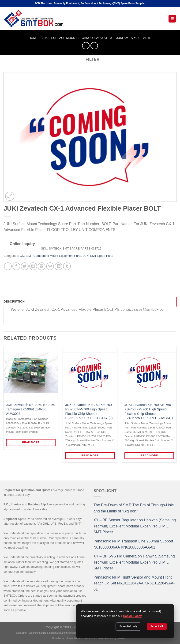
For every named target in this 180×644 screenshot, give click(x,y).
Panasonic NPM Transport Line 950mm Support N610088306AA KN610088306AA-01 (133, 544)
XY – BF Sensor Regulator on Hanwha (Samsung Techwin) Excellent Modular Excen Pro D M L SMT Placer (135, 526)
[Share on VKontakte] (50, 266)
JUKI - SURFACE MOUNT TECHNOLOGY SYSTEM (77, 38)
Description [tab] (14, 301)
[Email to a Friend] (33, 266)
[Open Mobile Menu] (172, 19)
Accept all (157, 626)
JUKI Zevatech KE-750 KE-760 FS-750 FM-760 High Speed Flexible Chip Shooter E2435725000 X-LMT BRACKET (149, 411)
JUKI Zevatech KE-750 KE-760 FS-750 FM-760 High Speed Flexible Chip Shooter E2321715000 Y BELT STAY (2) (89, 411)
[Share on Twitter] (25, 266)
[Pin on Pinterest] (42, 266)
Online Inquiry (22, 244)
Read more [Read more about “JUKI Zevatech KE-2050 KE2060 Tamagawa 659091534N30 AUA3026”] (31, 442)
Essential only (128, 626)
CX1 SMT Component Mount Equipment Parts (50, 256)
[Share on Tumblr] (67, 266)
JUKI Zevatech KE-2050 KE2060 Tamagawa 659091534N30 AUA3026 (31, 409)
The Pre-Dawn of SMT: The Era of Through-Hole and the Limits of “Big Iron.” (134, 508)
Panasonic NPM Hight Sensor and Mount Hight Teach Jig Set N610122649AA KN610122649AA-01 (134, 583)
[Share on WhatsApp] (8, 266)
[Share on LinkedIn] (58, 266)
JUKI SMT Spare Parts (134, 38)
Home (33, 38)
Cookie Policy (132, 616)
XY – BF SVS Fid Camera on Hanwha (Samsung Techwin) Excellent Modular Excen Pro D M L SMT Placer (134, 562)
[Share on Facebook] (16, 266)
